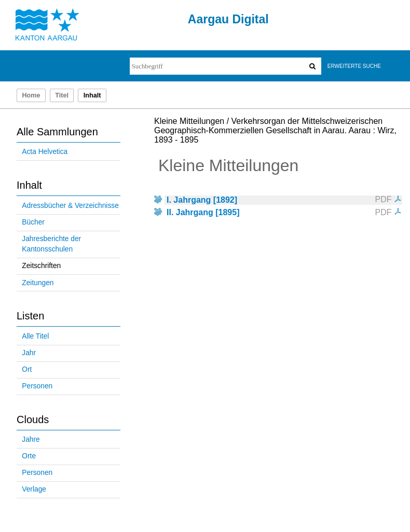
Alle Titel (35, 336)
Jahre (31, 439)
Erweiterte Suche (354, 66)
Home (31, 95)
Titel (62, 95)
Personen (37, 386)
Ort (27, 369)
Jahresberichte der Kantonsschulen (51, 244)
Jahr (29, 353)
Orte (29, 456)
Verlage (34, 489)
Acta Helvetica (45, 152)
